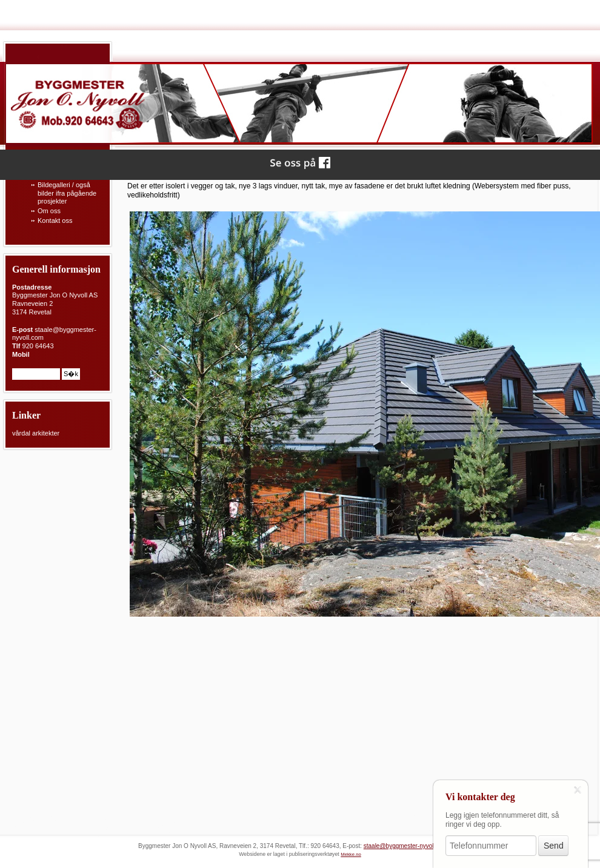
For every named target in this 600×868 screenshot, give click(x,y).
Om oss (49, 211)
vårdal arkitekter (36, 433)
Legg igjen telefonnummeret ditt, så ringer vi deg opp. (502, 820)
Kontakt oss (55, 220)
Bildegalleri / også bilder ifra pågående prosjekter (67, 193)
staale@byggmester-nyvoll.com (406, 846)
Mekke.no (351, 854)
